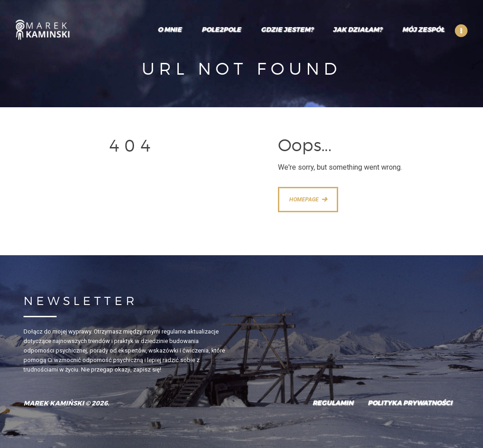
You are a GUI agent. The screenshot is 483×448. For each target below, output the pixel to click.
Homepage (304, 199)
